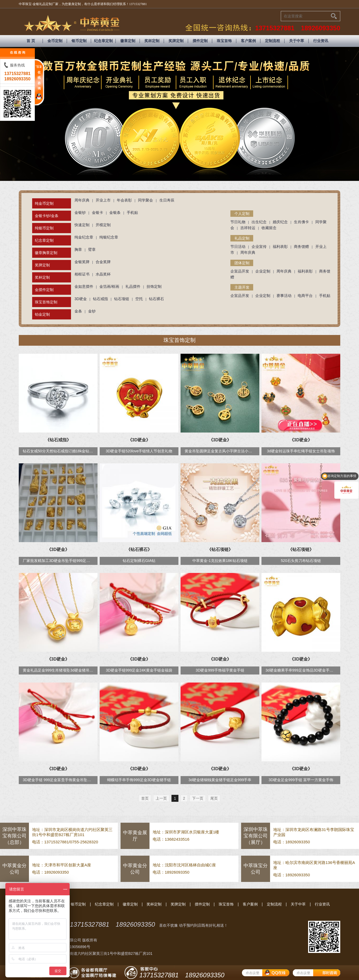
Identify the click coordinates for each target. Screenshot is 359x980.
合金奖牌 (103, 262)
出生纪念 (259, 222)
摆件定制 (200, 41)
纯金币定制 (44, 203)
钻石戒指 (100, 299)
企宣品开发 (240, 271)
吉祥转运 (248, 228)
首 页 (31, 41)
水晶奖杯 (103, 274)
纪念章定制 (103, 41)
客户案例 (248, 41)
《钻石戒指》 (58, 440)
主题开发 (242, 287)
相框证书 (82, 274)
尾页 (214, 798)
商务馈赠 (301, 247)
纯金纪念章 (84, 237)
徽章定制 (128, 41)
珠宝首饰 (224, 41)
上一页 (161, 798)
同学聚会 (145, 200)
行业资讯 (321, 41)
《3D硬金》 (139, 440)
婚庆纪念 (280, 222)
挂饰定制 (154, 286)
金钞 (92, 311)
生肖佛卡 (301, 222)
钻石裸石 (156, 299)
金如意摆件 (84, 286)
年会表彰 (124, 200)
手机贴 (132, 213)
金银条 (115, 213)
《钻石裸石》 (139, 549)
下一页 (198, 798)
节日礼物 (238, 222)
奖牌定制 (176, 41)
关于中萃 (297, 41)
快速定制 (82, 225)
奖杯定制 (152, 41)
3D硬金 (81, 299)
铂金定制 (42, 314)
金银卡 (98, 213)
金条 (78, 311)
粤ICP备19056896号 (73, 947)
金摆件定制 (44, 290)
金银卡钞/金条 (47, 216)
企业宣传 (259, 247)
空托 (139, 299)
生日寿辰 (167, 200)
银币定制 (79, 41)
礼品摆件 (133, 286)
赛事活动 (284, 296)
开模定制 (103, 225)
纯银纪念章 (109, 237)
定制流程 (272, 41)
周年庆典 (82, 200)
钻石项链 (122, 299)
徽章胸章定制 (46, 253)
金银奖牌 (82, 262)
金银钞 (80, 213)
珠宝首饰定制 (46, 302)
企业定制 (263, 271)
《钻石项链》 (220, 549)
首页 (145, 798)
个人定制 (242, 214)
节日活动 (238, 247)
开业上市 (103, 200)
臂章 (92, 249)
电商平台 (305, 296)
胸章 (78, 249)
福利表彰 (280, 247)
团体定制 (242, 263)
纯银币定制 (44, 228)
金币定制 (55, 41)
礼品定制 (242, 238)
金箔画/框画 (109, 286)
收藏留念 (269, 228)
